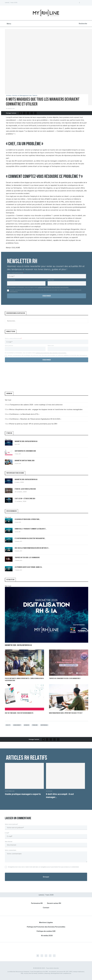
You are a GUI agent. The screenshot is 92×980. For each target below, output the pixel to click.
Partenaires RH (37, 903)
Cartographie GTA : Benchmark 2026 (25, 451)
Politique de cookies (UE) (46, 931)
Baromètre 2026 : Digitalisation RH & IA (26, 442)
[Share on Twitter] (24, 113)
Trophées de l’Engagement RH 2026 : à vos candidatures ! (65, 679)
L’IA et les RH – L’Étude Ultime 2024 (25, 499)
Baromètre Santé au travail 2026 (25, 461)
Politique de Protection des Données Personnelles (46, 927)
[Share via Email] (35, 113)
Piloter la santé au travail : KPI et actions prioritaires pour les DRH (33, 424)
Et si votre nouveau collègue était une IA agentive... (30, 539)
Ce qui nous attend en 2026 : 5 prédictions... (28, 519)
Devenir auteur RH (54, 903)
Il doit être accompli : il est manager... (60, 796)
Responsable (44, 725)
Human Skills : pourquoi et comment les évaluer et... (31, 529)
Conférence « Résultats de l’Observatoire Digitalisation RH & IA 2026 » (36, 419)
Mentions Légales (46, 922)
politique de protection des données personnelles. (53, 287)
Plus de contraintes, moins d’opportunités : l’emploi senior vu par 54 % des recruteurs (24, 680)
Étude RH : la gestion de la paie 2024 (25, 489)
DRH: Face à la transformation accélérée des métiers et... (32, 548)
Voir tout (8, 400)
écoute (8, 725)
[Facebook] (79, 3)
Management (17, 725)
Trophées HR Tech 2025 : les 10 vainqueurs (27, 558)
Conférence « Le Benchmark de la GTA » (25, 414)
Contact (46, 908)
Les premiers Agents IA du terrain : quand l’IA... (29, 567)
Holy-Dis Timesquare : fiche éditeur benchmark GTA (19, 713)
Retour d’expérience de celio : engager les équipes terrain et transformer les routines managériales (46, 409)
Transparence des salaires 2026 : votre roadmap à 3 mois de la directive (36, 405)
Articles (9, 95)
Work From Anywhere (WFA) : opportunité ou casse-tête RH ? (66, 713)
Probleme (35, 725)
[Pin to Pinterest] (28, 113)
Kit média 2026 (47, 936)
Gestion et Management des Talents (25, 95)
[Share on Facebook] (21, 113)
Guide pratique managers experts (23, 794)
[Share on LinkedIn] (32, 113)
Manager (27, 725)
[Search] (83, 24)
